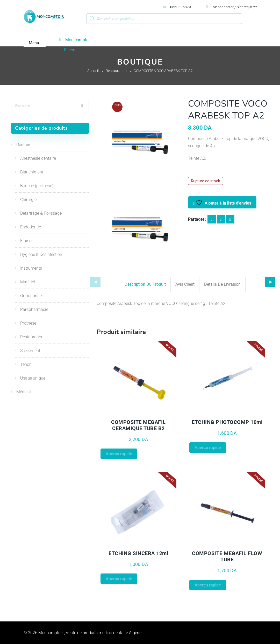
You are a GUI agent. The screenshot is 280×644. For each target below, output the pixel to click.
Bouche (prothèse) (37, 186)
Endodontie (31, 227)
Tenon (26, 364)
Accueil (93, 71)
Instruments (31, 268)
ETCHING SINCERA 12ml (138, 553)
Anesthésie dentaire (38, 158)
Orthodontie (31, 296)
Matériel (28, 282)
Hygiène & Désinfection (41, 254)
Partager (196, 219)
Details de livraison (222, 284)
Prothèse (28, 323)
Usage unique (33, 378)
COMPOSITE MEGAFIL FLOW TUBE (227, 556)
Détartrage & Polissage (41, 213)
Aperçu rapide (119, 454)
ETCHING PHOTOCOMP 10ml (227, 422)
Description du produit (145, 284)
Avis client (185, 284)
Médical (24, 392)
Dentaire (24, 145)
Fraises (27, 241)
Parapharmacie (34, 309)
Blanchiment (32, 172)
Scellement (30, 351)
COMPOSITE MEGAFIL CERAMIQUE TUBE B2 (138, 425)
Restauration (116, 71)
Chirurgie (28, 199)
